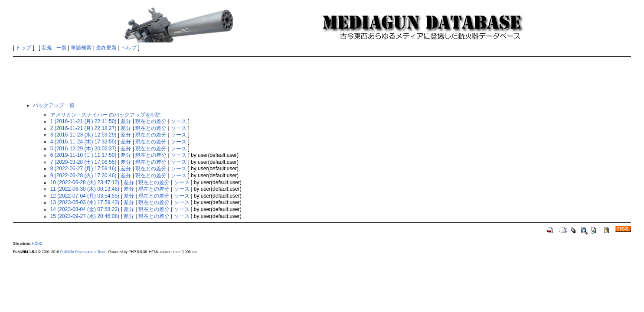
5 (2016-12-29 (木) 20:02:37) (83, 149)
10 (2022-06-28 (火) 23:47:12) (85, 182)
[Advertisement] (322, 79)
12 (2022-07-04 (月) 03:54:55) (85, 196)
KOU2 (37, 244)
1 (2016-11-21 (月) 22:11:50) (83, 121)
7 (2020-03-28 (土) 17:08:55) (83, 162)
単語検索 (81, 48)
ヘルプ (129, 48)
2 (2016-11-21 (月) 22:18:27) (83, 128)
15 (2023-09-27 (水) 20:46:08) (85, 216)
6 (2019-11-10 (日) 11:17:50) (83, 155)
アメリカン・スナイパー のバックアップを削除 (106, 115)
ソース (179, 121)
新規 (47, 48)
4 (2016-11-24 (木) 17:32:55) (83, 142)
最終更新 (106, 48)
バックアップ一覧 (54, 105)
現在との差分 (151, 121)
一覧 (62, 48)
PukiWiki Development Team (83, 252)
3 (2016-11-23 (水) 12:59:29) (83, 135)
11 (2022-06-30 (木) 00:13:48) (85, 189)
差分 (126, 121)
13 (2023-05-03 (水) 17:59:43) (85, 202)
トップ (23, 48)
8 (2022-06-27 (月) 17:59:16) (83, 169)
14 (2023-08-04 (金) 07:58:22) (85, 209)
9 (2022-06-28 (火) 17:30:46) (83, 175)
